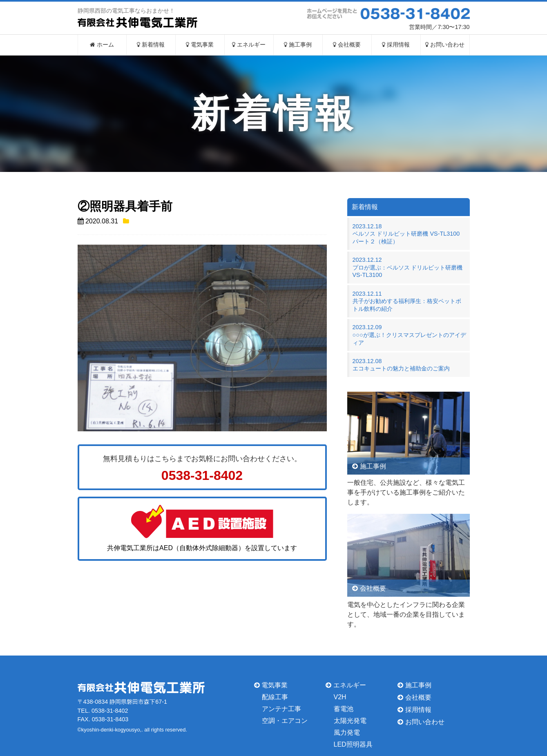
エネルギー (249, 45)
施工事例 (298, 45)
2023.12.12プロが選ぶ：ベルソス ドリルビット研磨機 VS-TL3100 (408, 267)
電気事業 (200, 45)
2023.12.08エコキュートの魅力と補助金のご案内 (401, 365)
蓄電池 (344, 709)
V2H (340, 697)
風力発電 (347, 733)
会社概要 (347, 45)
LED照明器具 (353, 744)
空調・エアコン (285, 721)
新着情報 (151, 45)
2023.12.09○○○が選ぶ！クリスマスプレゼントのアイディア (409, 335)
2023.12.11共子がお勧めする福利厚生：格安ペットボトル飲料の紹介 (407, 301)
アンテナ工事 (281, 709)
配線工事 (275, 697)
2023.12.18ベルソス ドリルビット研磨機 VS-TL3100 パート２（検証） (409, 234)
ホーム (102, 45)
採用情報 (396, 45)
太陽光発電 (350, 721)
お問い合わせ (445, 45)
